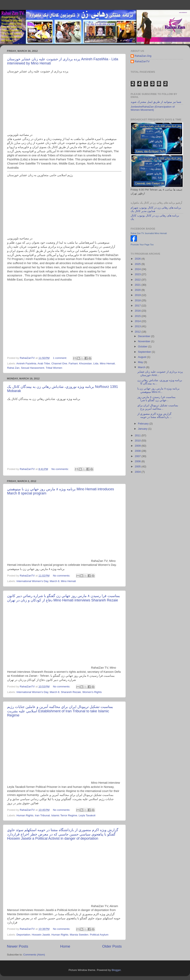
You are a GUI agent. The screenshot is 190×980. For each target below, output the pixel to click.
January (143, 429)
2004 (138, 472)
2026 (138, 259)
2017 (138, 306)
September (145, 352)
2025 (138, 264)
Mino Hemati (107, 363)
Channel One (59, 363)
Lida (96, 363)
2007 (138, 456)
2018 (138, 300)
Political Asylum (99, 935)
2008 (138, 451)
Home (65, 946)
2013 (138, 326)
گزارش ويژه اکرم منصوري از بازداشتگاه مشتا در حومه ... (155, 415)
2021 (138, 285)
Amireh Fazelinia (26, 363)
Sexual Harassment (33, 368)
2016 (138, 311)
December (144, 336)
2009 (138, 446)
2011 (138, 435)
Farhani (73, 363)
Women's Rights (92, 692)
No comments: (60, 469)
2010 (138, 441)
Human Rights (25, 815)
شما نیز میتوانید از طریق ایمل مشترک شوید (156, 102)
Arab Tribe (44, 363)
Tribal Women (54, 368)
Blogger (116, 970)
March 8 (55, 581)
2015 (138, 316)
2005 (138, 466)
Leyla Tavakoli (87, 815)
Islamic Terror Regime (64, 815)
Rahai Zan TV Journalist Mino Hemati (149, 233)
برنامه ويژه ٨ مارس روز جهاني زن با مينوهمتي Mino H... (158, 390)
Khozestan (85, 363)
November (144, 341)
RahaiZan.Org (143, 56)
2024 (138, 269)
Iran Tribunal (42, 815)
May (141, 362)
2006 (138, 461)
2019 (138, 295)
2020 (138, 290)
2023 (138, 274)
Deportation (23, 935)
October (143, 346)
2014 (138, 321)
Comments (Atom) (34, 955)
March (142, 367)
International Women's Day (32, 581)
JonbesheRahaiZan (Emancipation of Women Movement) (153, 108)
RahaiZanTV (142, 61)
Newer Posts (18, 946)
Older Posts (112, 946)
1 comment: (60, 358)
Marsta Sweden (79, 935)
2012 (138, 332)
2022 (138, 280)
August (142, 357)
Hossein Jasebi (41, 935)
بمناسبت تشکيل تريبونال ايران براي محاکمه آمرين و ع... (158, 407)
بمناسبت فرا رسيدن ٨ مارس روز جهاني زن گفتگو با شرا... (156, 399)
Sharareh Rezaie (71, 692)
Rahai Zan (13, 368)
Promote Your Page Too (142, 245)
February (144, 424)
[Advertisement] (64, 318)
